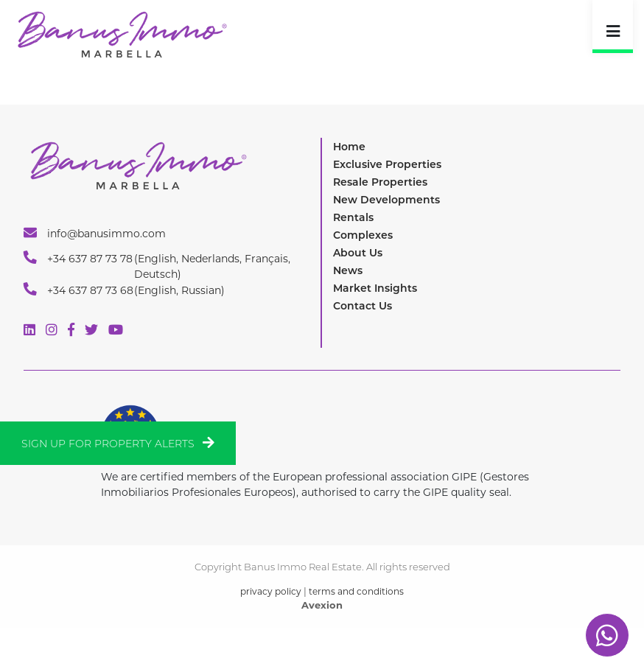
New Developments (386, 200)
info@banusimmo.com (95, 233)
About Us (358, 253)
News (348, 270)
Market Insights (375, 288)
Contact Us (363, 306)
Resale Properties (380, 182)
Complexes (363, 235)
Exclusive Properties (387, 164)
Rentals (353, 217)
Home (349, 147)
